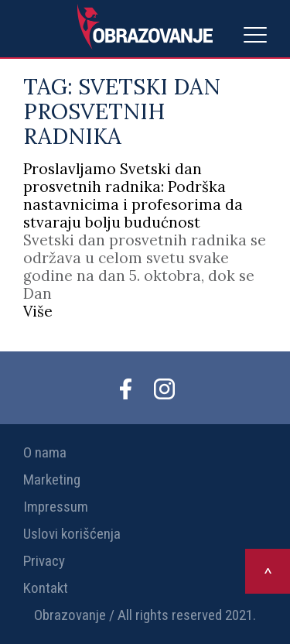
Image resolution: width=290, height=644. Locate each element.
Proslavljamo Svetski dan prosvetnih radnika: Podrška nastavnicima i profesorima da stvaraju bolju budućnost (133, 195)
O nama (45, 452)
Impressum (56, 507)
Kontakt (46, 588)
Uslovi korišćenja (72, 534)
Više (38, 311)
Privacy (44, 561)
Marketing (52, 480)
